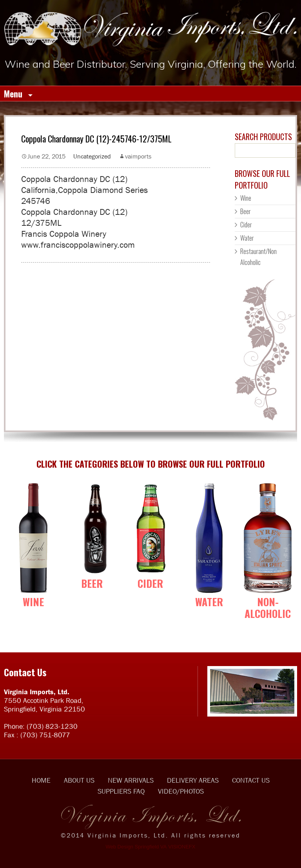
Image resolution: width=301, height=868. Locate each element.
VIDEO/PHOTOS (181, 791)
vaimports (138, 156)
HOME (41, 780)
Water (247, 238)
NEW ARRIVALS (131, 780)
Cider (246, 225)
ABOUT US (79, 780)
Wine (246, 198)
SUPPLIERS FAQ (121, 791)
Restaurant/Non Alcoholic (258, 257)
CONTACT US (251, 780)
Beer (246, 211)
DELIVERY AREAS (193, 780)
